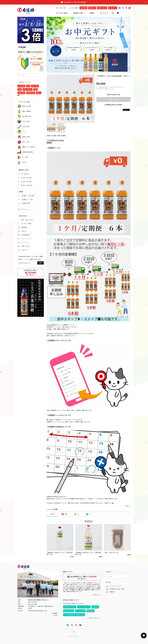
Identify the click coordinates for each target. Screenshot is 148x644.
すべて (53, 514)
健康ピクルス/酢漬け (29, 147)
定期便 (93, 13)
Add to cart (114, 99)
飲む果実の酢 (26, 116)
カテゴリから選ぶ (63, 13)
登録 (40, 263)
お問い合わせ (102, 8)
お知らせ (92, 8)
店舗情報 (83, 8)
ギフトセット (104, 13)
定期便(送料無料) (28, 152)
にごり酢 (25, 157)
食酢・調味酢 (26, 111)
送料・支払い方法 (61, 8)
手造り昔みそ (26, 122)
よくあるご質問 (73, 8)
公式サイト (113, 8)
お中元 (24, 162)
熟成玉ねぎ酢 (26, 106)
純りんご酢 (26, 142)
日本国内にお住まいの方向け (113, 105)
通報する (128, 506)
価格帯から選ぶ (80, 13)
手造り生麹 (26, 127)
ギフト (24, 132)
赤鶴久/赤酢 (26, 137)
